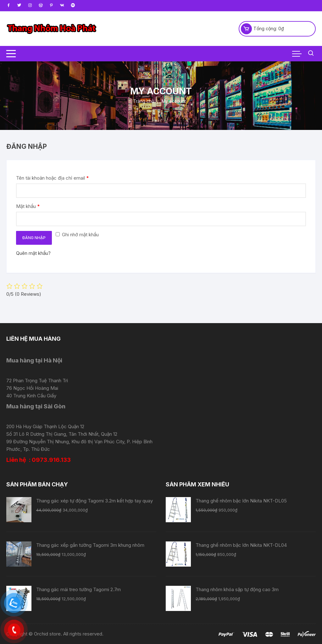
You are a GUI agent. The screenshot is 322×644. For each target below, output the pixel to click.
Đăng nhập (34, 238)
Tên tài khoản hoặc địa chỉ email (53, 178)
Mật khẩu (28, 206)
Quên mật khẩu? (33, 253)
